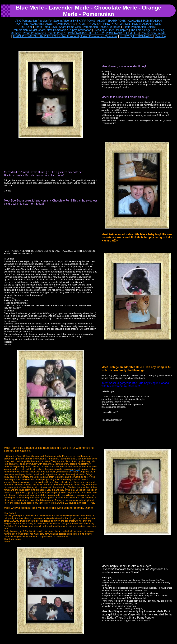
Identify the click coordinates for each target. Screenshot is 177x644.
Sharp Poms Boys (46, 27)
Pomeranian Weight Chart (29, 30)
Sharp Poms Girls (70, 27)
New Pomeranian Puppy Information (69, 30)
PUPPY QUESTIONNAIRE (136, 36)
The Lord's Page (141, 30)
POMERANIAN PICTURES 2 (86, 33)
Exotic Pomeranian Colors (139, 27)
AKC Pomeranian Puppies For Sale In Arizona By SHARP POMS (56, 21)
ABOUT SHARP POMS (112, 21)
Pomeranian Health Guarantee (102, 27)
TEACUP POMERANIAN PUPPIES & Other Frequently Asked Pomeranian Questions (65, 36)
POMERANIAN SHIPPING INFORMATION (104, 24)
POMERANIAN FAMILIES (123, 33)
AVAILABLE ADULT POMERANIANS (53, 24)
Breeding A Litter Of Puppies (111, 30)
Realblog (160, 36)
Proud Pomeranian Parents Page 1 (44, 33)
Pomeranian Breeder (154, 33)
